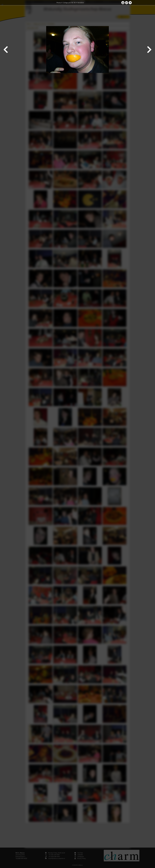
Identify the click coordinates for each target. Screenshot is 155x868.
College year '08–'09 (69, 3)
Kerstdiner (81, 3)
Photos (59, 3)
